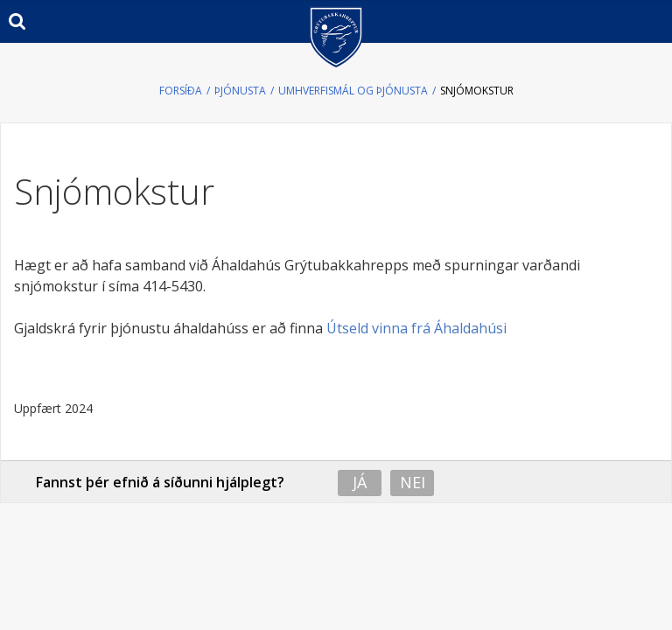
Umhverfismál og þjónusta (353, 91)
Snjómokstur (477, 91)
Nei (413, 482)
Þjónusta (240, 91)
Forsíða (181, 91)
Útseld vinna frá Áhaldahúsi (416, 328)
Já (360, 482)
